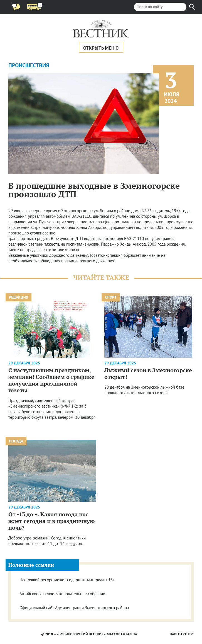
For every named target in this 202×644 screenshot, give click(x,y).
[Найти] (192, 7)
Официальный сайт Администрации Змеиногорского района (74, 608)
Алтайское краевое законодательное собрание (62, 594)
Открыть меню (101, 48)
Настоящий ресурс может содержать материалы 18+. (68, 580)
